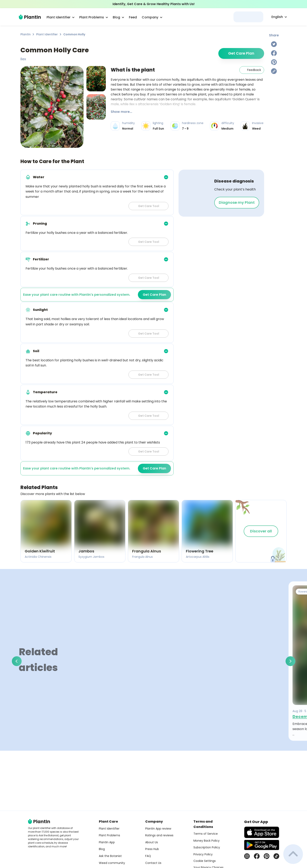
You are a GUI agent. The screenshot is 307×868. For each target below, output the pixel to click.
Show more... (121, 112)
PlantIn (26, 34)
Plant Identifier (47, 34)
